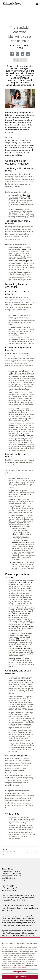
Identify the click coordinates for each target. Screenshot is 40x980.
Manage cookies (20, 971)
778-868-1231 (10, 878)
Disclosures (7, 850)
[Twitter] (17, 54)
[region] (20, 959)
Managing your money (20, 60)
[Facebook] (12, 55)
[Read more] (6, 855)
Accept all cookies (20, 977)
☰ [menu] (37, 4)
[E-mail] (28, 55)
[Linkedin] (23, 55)
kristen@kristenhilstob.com (11, 876)
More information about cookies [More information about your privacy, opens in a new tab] (17, 967)
